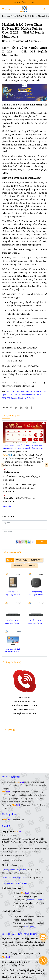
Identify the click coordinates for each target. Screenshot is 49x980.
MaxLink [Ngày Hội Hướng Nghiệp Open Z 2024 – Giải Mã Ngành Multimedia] (10, 391)
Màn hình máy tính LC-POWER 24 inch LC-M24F (13, 651)
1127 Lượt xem (36, 41)
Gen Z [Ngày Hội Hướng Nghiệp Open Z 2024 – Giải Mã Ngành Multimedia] (31, 398)
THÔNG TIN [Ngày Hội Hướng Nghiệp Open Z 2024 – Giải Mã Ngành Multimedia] (30, 16)
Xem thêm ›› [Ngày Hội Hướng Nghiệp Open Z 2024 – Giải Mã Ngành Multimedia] (8, 506)
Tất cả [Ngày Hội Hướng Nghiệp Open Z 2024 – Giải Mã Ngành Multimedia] (10, 560)
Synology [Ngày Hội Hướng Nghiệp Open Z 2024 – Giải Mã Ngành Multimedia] (5, 870)
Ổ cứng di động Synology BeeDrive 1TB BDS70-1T (36, 593)
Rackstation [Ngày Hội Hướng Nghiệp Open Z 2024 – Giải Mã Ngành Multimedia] (18, 566)
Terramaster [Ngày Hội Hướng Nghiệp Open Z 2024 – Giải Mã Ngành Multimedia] (12, 878)
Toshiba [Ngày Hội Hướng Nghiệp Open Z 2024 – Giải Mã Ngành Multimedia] (12, 870)
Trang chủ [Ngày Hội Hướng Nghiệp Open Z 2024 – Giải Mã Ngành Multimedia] (6, 16)
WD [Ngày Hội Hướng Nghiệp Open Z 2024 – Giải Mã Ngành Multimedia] (24, 870)
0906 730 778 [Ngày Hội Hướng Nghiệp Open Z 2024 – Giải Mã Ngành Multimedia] (28, 2)
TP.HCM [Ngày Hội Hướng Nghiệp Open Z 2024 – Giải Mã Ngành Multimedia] (10, 398)
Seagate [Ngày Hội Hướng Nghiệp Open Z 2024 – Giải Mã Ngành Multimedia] (19, 870)
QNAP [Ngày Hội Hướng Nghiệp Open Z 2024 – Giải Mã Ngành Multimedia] (4, 878)
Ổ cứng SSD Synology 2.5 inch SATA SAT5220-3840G (13, 593)
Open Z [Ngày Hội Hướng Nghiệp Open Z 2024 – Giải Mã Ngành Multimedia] (25, 398)
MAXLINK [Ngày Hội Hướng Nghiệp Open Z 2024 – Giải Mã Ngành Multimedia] (17, 16)
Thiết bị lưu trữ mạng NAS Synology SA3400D (13, 622)
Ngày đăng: (7, 41)
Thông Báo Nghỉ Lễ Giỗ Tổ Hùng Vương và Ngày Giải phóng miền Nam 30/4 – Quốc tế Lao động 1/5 (23, 447)
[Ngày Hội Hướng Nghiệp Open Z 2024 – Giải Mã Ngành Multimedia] (11, 408)
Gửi (42, 542)
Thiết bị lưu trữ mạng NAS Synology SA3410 (36, 622)
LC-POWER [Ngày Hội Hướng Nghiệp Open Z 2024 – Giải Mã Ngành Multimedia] (20, 391)
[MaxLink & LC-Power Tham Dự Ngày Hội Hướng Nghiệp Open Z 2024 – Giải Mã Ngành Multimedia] (24, 9)
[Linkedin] (21, 408)
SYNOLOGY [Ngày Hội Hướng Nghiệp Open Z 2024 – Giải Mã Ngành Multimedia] (22, 560)
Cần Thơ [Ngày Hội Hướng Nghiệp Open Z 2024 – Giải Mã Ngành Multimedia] (18, 398)
